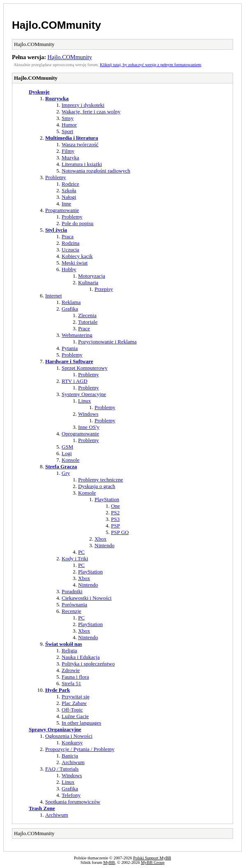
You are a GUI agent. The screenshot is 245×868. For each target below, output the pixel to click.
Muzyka (70, 158)
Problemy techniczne (101, 480)
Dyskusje (39, 92)
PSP (116, 526)
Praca (68, 236)
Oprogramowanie (80, 434)
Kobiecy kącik (77, 256)
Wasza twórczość (80, 144)
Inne (66, 204)
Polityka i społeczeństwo (88, 664)
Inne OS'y (89, 427)
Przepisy (104, 289)
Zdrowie (71, 670)
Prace (84, 328)
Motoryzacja (92, 276)
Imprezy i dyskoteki (83, 105)
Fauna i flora (75, 677)
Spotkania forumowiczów (73, 802)
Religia (69, 650)
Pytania (70, 348)
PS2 (115, 512)
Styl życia (56, 230)
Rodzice (70, 184)
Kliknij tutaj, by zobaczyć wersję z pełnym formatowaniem (150, 65)
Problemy (56, 177)
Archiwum (73, 762)
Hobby (69, 269)
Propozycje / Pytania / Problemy (80, 749)
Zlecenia (87, 315)
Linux (84, 401)
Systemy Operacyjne (84, 394)
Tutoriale (88, 322)
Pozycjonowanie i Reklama (107, 342)
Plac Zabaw (74, 703)
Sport (67, 131)
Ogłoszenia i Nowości (69, 736)
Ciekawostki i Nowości (87, 598)
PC (81, 552)
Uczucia (70, 250)
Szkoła (69, 190)
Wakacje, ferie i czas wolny (91, 112)
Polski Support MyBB (152, 858)
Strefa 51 (71, 683)
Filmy (68, 151)
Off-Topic (72, 710)
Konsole (70, 460)
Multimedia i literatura (72, 138)
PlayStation (107, 499)
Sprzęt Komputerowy (85, 368)
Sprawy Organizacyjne (55, 729)
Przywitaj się (76, 696)
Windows (88, 414)
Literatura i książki (82, 164)
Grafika (70, 309)
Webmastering (77, 335)
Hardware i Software (69, 361)
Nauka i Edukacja (81, 657)
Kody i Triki (75, 558)
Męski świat (75, 263)
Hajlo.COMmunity (57, 25)
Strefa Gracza (61, 466)
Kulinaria (88, 282)
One (116, 506)
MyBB (109, 862)
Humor (69, 125)
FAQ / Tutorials (62, 769)
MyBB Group (153, 862)
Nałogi (69, 197)
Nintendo (104, 545)
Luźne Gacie (75, 716)
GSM (67, 447)
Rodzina (70, 243)
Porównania (74, 604)
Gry (66, 473)
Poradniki (72, 591)
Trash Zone (42, 808)
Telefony (71, 795)
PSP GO (120, 532)
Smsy (68, 118)
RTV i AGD (75, 381)
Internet (53, 296)
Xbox (101, 539)
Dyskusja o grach (97, 486)
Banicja (70, 756)
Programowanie (62, 210)
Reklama (71, 302)
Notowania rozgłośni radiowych (96, 171)
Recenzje (72, 611)
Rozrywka (57, 98)
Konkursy (72, 743)
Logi (67, 453)
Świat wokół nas (64, 644)
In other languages (81, 723)
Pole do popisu (77, 223)
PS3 (115, 519)
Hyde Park (58, 690)
